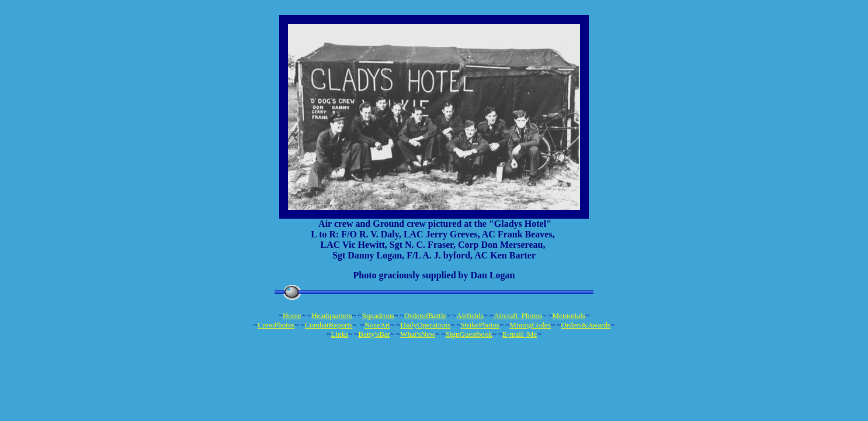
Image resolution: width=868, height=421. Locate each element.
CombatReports (329, 325)
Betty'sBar (374, 334)
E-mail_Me (520, 334)
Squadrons (378, 315)
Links (340, 334)
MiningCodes (530, 325)
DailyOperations (425, 325)
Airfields (470, 315)
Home (292, 315)
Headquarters (331, 315)
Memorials (569, 315)
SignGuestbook (469, 334)
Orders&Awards (586, 325)
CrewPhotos (276, 325)
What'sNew (418, 334)
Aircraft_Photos (518, 315)
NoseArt (377, 325)
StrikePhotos (480, 325)
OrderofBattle (425, 315)
